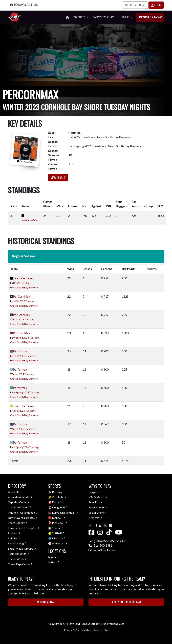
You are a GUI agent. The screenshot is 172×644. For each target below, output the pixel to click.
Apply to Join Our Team (126, 602)
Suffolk (54, 562)
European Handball (65, 513)
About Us (15, 492)
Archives (95, 518)
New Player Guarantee (23, 518)
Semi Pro (95, 502)
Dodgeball (60, 507)
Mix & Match (98, 497)
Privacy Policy (71, 630)
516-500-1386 (100, 545)
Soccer (58, 528)
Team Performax (24, 278)
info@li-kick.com (102, 550)
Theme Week (17, 559)
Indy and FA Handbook (23, 513)
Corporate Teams (20, 507)
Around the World (20, 497)
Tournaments (98, 507)
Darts (57, 502)
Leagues (95, 492)
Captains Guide (18, 502)
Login (156, 5)
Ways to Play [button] (104, 17)
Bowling (58, 492)
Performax (20, 351)
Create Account (135, 5)
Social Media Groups (22, 548)
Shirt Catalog (17, 543)
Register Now (150, 17)
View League (58, 178)
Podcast (14, 533)
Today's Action (24, 5)
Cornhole (59, 497)
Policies (14, 538)
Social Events (98, 513)
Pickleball (60, 523)
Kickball (59, 518)
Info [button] (126, 17)
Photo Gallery (18, 523)
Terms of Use (101, 630)
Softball (58, 533)
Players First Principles (24, 528)
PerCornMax (30, 220)
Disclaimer (86, 630)
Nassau (54, 557)
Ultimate (59, 538)
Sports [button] (80, 17)
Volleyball (60, 543)
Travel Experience (20, 564)
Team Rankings (18, 554)
